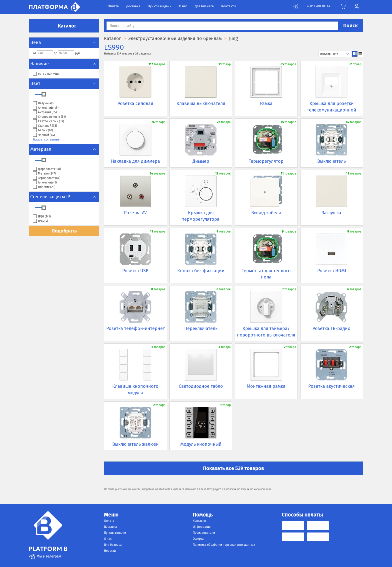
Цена (64, 42)
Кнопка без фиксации (201, 271)
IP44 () (40, 221)
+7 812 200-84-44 (318, 6)
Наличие (64, 64)
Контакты (229, 6)
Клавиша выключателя (201, 103)
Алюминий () (46, 108)
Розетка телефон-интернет (135, 328)
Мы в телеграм (45, 556)
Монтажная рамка (266, 386)
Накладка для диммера (135, 161)
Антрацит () (45, 112)
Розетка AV (135, 213)
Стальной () (45, 126)
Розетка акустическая (331, 386)
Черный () (44, 135)
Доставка (133, 6)
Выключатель (331, 161)
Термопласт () (47, 178)
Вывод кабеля (266, 213)
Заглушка (331, 213)
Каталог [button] (64, 26)
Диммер (201, 161)
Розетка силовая (135, 103)
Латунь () (43, 103)
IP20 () (42, 217)
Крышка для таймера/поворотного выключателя (266, 332)
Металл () (44, 174)
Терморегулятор (266, 161)
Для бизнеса (204, 6)
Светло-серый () (48, 121)
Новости (110, 551)
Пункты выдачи (160, 6)
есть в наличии (46, 74)
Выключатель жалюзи (135, 444)
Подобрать (64, 231)
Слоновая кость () (49, 117)
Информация (202, 527)
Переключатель (201, 328)
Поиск (350, 25)
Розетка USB (135, 271)
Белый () (43, 130)
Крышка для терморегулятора (201, 216)
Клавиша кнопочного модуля (135, 389)
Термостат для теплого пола (266, 274)
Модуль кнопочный (201, 444)
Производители (204, 533)
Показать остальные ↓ (47, 140)
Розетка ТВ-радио (331, 328)
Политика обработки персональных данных (224, 545)
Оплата (113, 6)
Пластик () (44, 187)
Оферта (198, 539)
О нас (183, 6)
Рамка (266, 103)
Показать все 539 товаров (233, 468)
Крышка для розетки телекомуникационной (332, 107)
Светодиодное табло (201, 386)
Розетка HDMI (332, 271)
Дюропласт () (47, 169)
